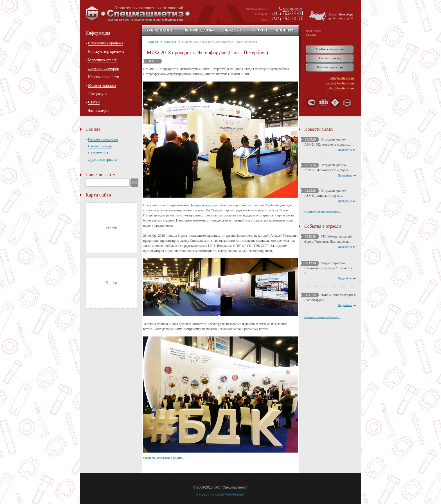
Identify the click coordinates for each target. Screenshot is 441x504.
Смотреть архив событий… (322, 317)
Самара (311, 35)
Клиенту (285, 30)
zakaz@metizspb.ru (340, 88)
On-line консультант (330, 49)
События (170, 42)
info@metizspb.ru (342, 78)
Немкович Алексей (203, 205)
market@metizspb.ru (340, 83)
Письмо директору (330, 67)
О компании (160, 30)
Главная (153, 42)
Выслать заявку (330, 58)
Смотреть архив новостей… (323, 212)
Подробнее (345, 150)
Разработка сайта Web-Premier (221, 494)
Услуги (259, 30)
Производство (198, 30)
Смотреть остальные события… (164, 458)
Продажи (233, 30)
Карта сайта (98, 195)
